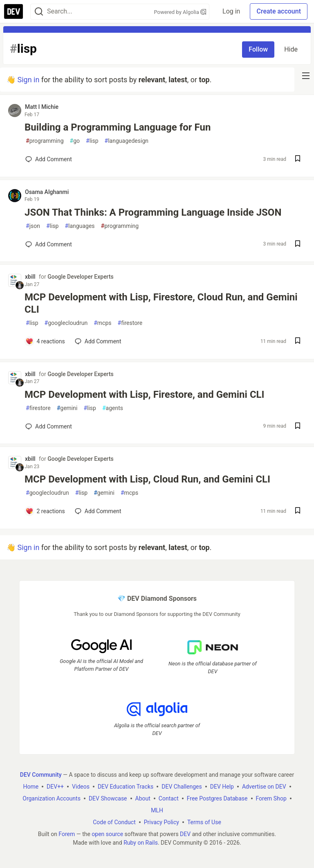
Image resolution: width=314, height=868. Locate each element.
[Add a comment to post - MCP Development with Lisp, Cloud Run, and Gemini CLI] (45, 511)
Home (31, 786)
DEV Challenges (182, 786)
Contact (169, 798)
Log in (231, 11)
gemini (67, 408)
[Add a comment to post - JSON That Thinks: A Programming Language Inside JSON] (49, 244)
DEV (185, 834)
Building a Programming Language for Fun (118, 127)
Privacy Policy (161, 822)
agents (113, 408)
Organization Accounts (52, 798)
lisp (92, 141)
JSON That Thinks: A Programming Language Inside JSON (153, 212)
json (33, 226)
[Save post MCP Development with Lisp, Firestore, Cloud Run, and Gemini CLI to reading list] (298, 342)
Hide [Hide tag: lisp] (291, 49)
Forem (67, 834)
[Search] (39, 12)
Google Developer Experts (81, 277)
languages (80, 226)
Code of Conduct (114, 822)
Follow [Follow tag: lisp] (258, 49)
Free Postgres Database (217, 798)
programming (45, 141)
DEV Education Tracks (126, 786)
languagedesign (127, 141)
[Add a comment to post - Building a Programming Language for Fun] (49, 159)
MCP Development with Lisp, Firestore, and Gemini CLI (145, 395)
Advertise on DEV (264, 786)
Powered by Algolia (180, 12)
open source (107, 834)
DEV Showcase (108, 798)
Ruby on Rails (141, 842)
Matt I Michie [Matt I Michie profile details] (42, 107)
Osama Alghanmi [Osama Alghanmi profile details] (47, 192)
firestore (130, 323)
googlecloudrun (66, 323)
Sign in (28, 80)
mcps (102, 323)
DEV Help (222, 786)
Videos (81, 786)
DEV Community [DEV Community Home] (41, 774)
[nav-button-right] (306, 76)
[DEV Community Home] (13, 11)
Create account (279, 11)
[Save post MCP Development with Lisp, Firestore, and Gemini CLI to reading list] (298, 427)
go (75, 141)
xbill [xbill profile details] (30, 277)
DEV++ (55, 786)
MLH (157, 810)
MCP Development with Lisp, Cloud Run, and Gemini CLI (147, 479)
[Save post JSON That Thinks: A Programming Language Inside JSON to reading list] (298, 245)
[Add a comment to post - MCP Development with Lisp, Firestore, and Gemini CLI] (49, 426)
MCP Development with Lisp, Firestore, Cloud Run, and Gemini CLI (161, 303)
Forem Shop (271, 798)
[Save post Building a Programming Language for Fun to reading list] (298, 159)
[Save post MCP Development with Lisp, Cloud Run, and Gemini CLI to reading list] (298, 511)
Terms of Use (204, 822)
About (143, 798)
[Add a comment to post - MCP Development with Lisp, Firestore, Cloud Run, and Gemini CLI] (45, 341)
